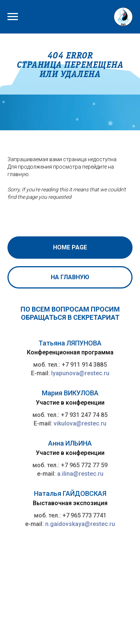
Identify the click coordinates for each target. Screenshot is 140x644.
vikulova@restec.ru (80, 423)
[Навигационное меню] (13, 17)
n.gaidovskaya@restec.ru (80, 524)
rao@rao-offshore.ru (50, 608)
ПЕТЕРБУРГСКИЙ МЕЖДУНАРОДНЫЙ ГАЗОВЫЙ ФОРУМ (57, 623)
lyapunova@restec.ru (80, 373)
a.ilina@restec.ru (80, 474)
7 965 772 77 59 (86, 465)
